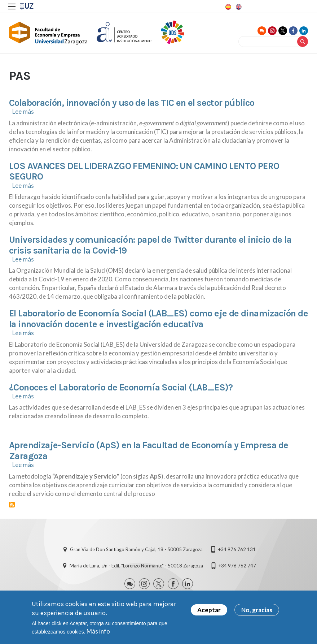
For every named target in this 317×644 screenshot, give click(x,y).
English (238, 7)
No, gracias (257, 610)
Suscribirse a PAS (12, 505)
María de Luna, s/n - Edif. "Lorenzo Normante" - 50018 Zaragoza (136, 566)
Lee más (23, 113)
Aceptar (209, 610)
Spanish (228, 7)
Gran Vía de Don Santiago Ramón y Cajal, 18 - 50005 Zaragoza (136, 550)
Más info (98, 631)
